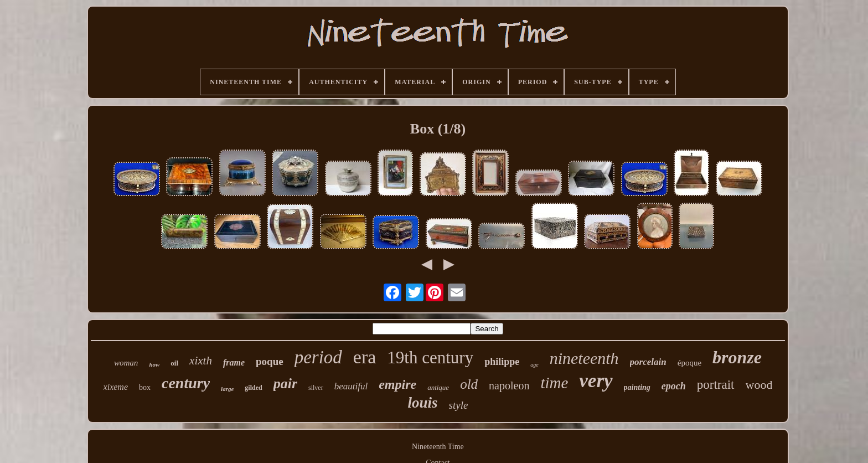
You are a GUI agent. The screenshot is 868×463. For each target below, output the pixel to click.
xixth (201, 361)
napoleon (509, 385)
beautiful (351, 386)
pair (285, 384)
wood (759, 385)
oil (174, 363)
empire (397, 384)
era (365, 357)
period (318, 357)
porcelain (648, 362)
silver (316, 388)
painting (637, 387)
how (154, 364)
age (534, 365)
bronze (737, 357)
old (469, 384)
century (186, 383)
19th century (430, 357)
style (459, 405)
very (596, 381)
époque (689, 363)
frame (234, 362)
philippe (502, 362)
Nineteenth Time (438, 447)
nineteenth (584, 358)
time (554, 383)
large (227, 389)
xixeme (116, 387)
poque (270, 361)
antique (438, 387)
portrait (716, 385)
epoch (674, 386)
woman (126, 363)
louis (423, 403)
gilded (253, 388)
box (145, 387)
